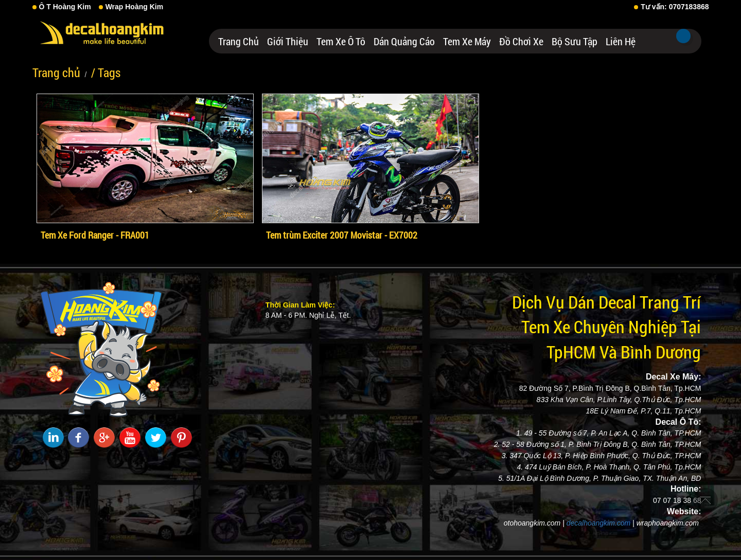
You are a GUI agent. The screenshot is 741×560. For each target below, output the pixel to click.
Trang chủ (239, 41)
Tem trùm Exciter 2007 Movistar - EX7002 (342, 235)
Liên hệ (621, 41)
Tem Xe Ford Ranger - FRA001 (95, 235)
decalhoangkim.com (599, 523)
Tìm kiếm (683, 36)
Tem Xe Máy (467, 41)
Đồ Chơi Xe (521, 41)
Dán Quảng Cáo (404, 41)
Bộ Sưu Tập (575, 41)
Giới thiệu (288, 41)
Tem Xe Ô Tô (341, 41)
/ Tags (106, 73)
